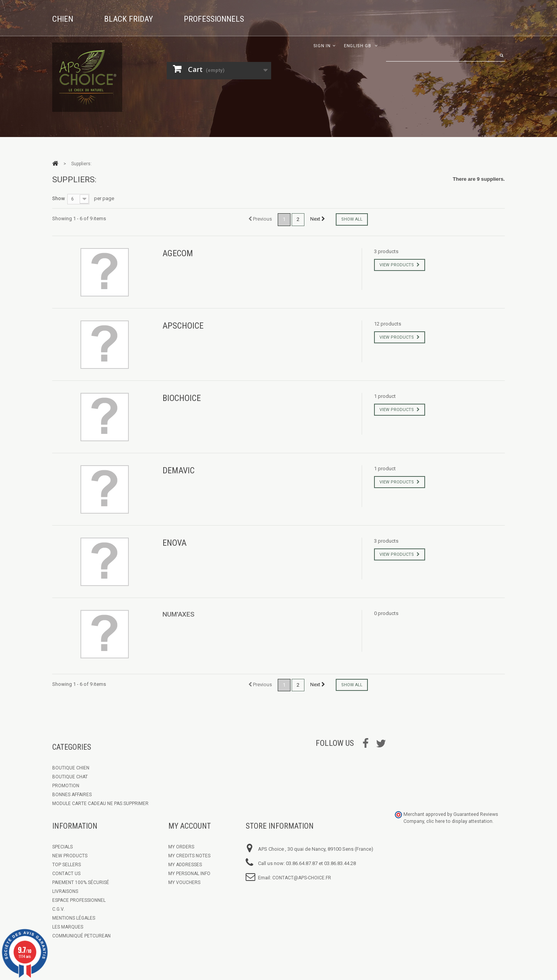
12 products (388, 324)
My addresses (185, 865)
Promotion (66, 786)
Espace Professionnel (79, 900)
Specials (62, 847)
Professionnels (214, 19)
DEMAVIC (179, 470)
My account (190, 826)
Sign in (322, 46)
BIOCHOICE (182, 398)
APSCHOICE (183, 326)
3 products (386, 251)
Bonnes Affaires (72, 795)
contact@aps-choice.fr (302, 878)
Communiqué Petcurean (81, 936)
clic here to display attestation (459, 821)
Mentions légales (74, 918)
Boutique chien (71, 768)
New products (70, 856)
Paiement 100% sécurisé (81, 882)
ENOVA (174, 543)
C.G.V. (58, 909)
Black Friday (128, 19)
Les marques (68, 927)
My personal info (189, 874)
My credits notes (189, 856)
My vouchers (184, 882)
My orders (181, 847)
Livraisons (65, 891)
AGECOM (178, 253)
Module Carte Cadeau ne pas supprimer (100, 804)
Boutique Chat (70, 777)
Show (59, 198)
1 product (385, 396)
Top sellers (67, 865)
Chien (63, 19)
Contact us (66, 874)
